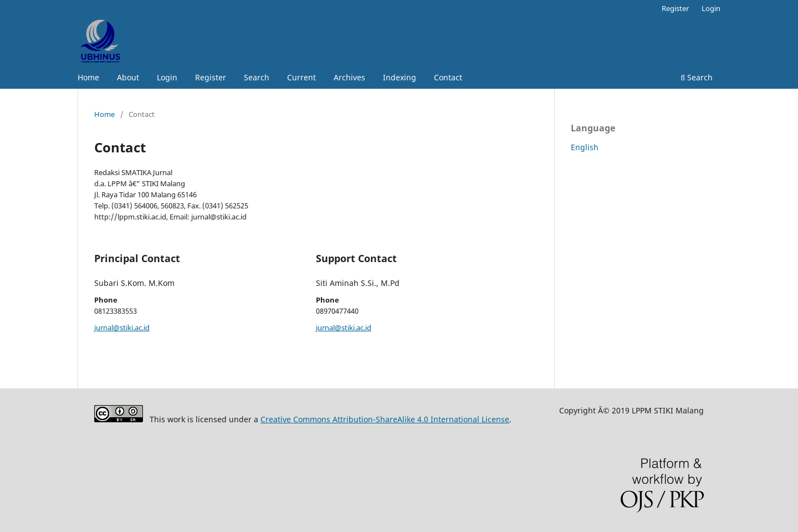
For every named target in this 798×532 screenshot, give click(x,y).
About (128, 77)
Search (257, 77)
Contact (448, 77)
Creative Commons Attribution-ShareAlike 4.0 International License (385, 419)
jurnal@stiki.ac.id (122, 328)
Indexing (400, 77)
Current (301, 77)
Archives (349, 77)
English (585, 147)
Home (88, 77)
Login (167, 77)
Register (211, 77)
